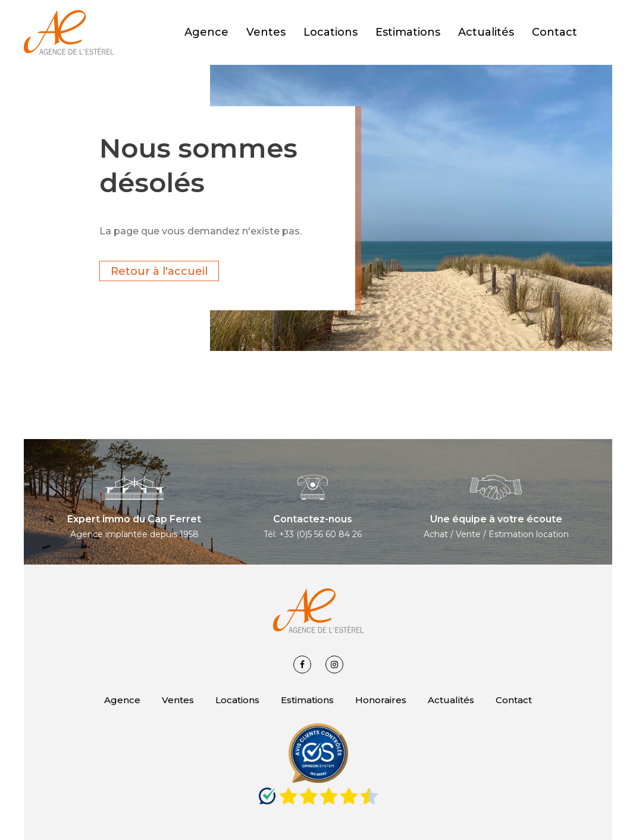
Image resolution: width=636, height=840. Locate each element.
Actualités (451, 700)
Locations (237, 700)
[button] (606, 33)
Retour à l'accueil (159, 271)
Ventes (178, 700)
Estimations (307, 700)
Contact (514, 700)
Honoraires (381, 700)
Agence (122, 700)
